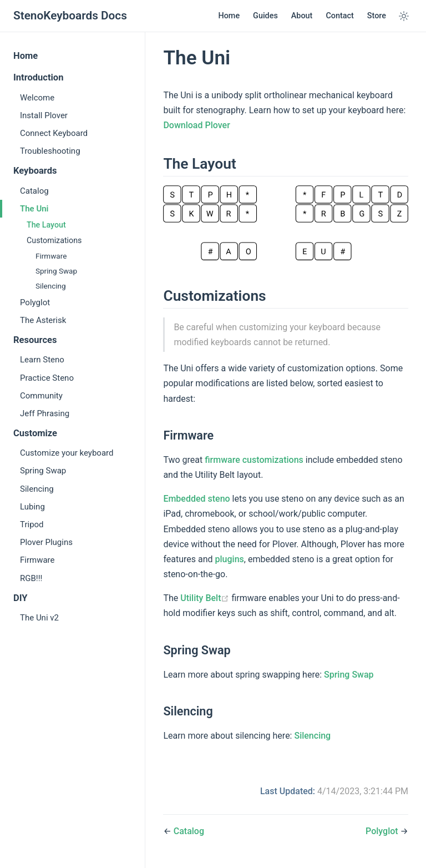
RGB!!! (31, 578)
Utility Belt (205, 598)
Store (377, 16)
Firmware (51, 256)
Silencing (51, 286)
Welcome (37, 98)
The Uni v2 (39, 618)
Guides (265, 16)
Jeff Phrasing (45, 413)
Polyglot (35, 302)
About (302, 16)
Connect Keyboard (54, 133)
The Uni (34, 209)
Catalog (34, 191)
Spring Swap (56, 271)
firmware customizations (254, 460)
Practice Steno (47, 378)
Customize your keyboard (67, 453)
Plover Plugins (46, 542)
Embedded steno (196, 499)
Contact (339, 16)
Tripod (32, 524)
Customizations (54, 240)
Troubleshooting (50, 151)
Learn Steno (42, 360)
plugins (230, 559)
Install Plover (44, 115)
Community (41, 396)
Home (229, 16)
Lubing (32, 507)
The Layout (46, 225)
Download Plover (196, 125)
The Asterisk (43, 320)
